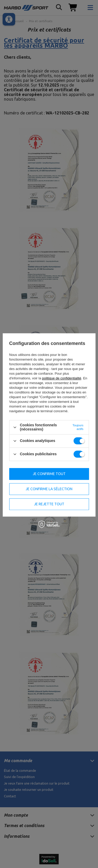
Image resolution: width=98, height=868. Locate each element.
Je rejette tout (49, 504)
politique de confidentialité (62, 378)
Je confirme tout (49, 474)
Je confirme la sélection (49, 489)
